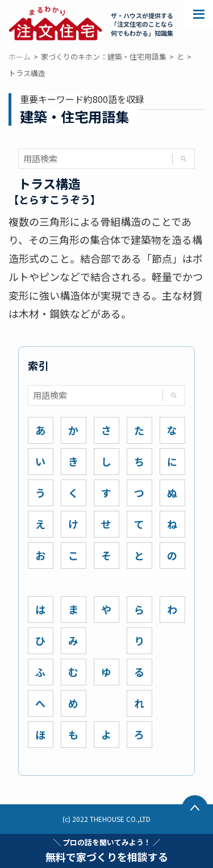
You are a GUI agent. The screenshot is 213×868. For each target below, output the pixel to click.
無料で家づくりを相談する (107, 850)
